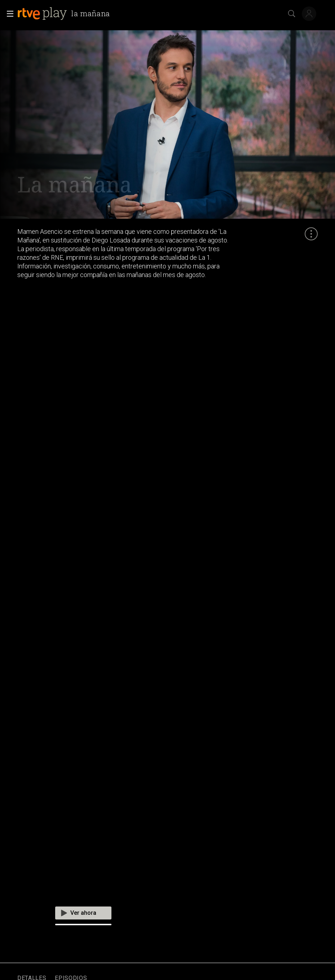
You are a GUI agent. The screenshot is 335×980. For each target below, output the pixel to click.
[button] (8, 14)
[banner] (65, 14)
